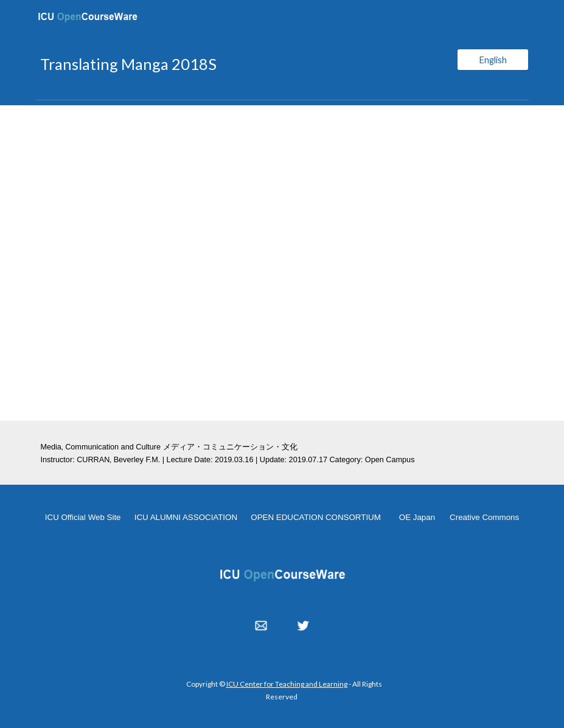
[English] (493, 60)
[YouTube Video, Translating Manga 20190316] (282, 263)
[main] (240, 64)
